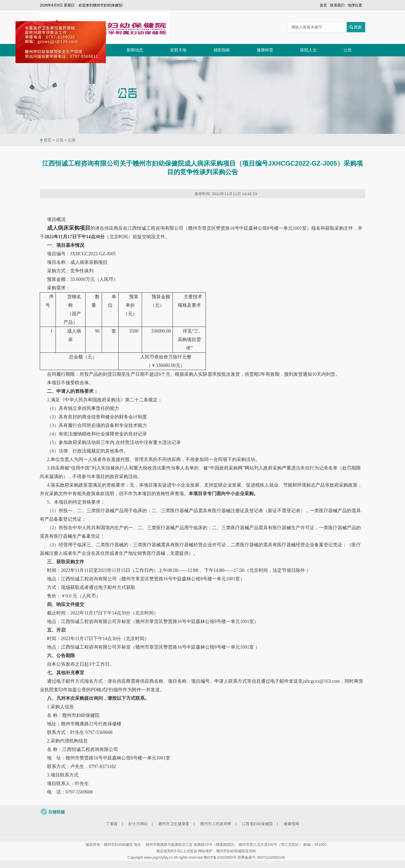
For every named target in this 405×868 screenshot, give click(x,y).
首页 (323, 5)
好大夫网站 (138, 824)
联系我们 (337, 5)
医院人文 (308, 50)
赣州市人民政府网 (216, 824)
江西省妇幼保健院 (257, 824)
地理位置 (355, 5)
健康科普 (265, 50)
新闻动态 (135, 50)
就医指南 (222, 50)
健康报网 (291, 824)
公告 (348, 50)
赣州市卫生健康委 (174, 824)
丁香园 (112, 824)
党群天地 (178, 50)
